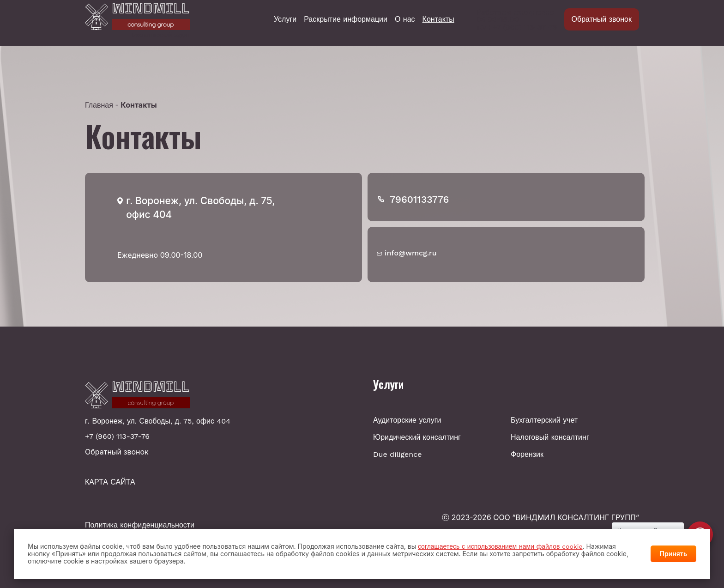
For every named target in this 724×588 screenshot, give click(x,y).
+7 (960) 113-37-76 (525, 27)
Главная (99, 105)
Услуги (285, 20)
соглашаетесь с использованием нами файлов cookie (500, 546)
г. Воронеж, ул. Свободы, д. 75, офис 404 (158, 421)
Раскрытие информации (346, 20)
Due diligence (397, 454)
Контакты (438, 20)
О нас (405, 20)
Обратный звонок (602, 19)
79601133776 (419, 199)
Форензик (527, 454)
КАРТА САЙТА (110, 482)
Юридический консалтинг (417, 437)
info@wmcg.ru (411, 253)
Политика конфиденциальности (140, 525)
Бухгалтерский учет (544, 420)
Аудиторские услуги (407, 420)
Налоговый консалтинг (550, 437)
